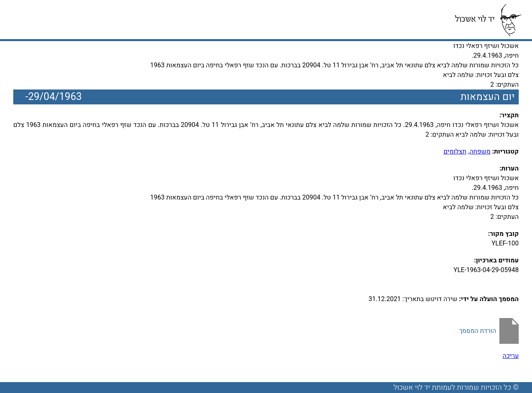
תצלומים (455, 152)
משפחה (480, 152)
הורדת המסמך (478, 331)
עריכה (511, 356)
